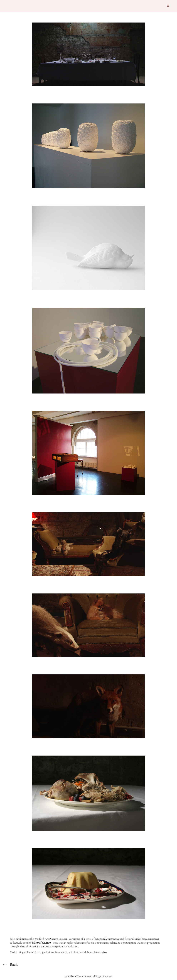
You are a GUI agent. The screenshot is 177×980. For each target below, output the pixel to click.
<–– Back (10, 964)
